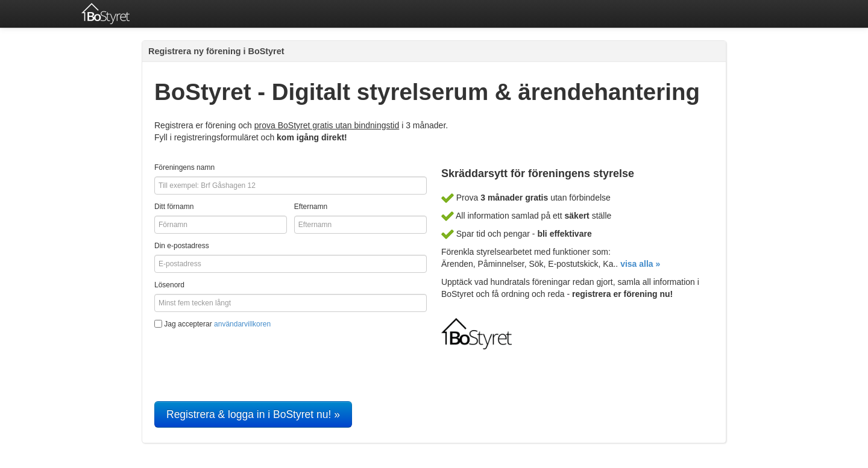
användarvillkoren (242, 324)
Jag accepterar (212, 324)
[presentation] (246, 360)
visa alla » (640, 264)
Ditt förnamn (174, 207)
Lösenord (169, 285)
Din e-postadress (182, 246)
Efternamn (311, 207)
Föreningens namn (184, 167)
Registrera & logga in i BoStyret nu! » (253, 414)
